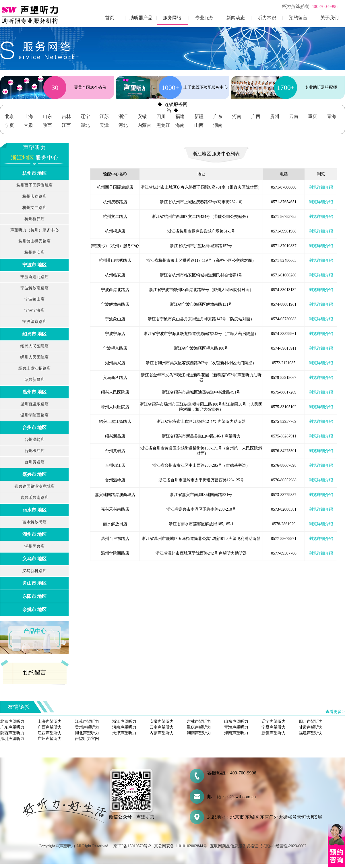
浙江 (123, 116)
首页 (110, 18)
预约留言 (298, 18)
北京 (9, 116)
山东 (47, 116)
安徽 (142, 116)
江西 (66, 125)
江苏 (104, 116)
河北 (123, 125)
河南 (237, 116)
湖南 (218, 125)
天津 (104, 125)
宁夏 (9, 125)
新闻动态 (236, 18)
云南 (294, 116)
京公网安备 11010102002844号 (181, 846)
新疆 (199, 116)
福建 (180, 116)
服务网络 (172, 18)
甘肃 (28, 125)
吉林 (66, 116)
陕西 (47, 125)
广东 (218, 116)
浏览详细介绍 (321, 187)
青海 (332, 116)
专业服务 (204, 18)
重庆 (313, 116)
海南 (180, 125)
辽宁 (85, 116)
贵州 (275, 116)
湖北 (85, 125)
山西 (199, 125)
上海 (28, 116)
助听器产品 (141, 18)
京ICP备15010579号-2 (132, 846)
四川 (161, 116)
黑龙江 (163, 125)
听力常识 (267, 18)
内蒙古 (144, 125)
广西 (256, 116)
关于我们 (330, 18)
